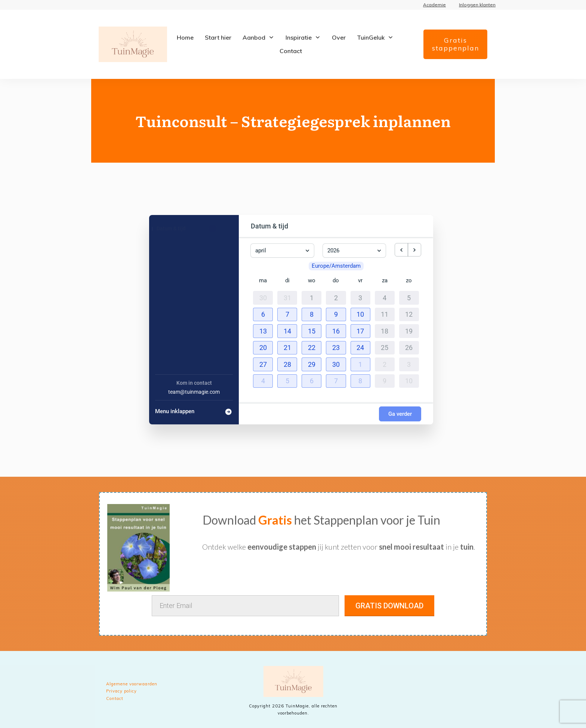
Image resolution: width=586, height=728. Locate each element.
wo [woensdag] (312, 279)
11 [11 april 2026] (385, 313)
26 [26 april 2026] (409, 346)
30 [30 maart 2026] (263, 296)
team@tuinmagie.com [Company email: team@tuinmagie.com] (194, 392)
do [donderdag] (336, 279)
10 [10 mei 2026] (409, 380)
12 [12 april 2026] (409, 313)
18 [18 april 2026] (385, 329)
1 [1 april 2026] (312, 296)
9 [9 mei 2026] (385, 380)
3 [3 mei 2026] (409, 363)
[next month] (414, 250)
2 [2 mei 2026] (385, 363)
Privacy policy (121, 691)
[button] (263, 313)
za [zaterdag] (385, 279)
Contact (115, 698)
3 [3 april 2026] (360, 296)
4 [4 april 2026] (385, 296)
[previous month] (401, 250)
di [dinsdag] (287, 279)
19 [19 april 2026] (409, 329)
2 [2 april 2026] (336, 296)
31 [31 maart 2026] (287, 296)
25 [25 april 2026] (385, 346)
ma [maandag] (263, 279)
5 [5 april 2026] (409, 296)
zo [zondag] (409, 279)
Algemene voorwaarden (132, 684)
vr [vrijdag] (360, 279)
